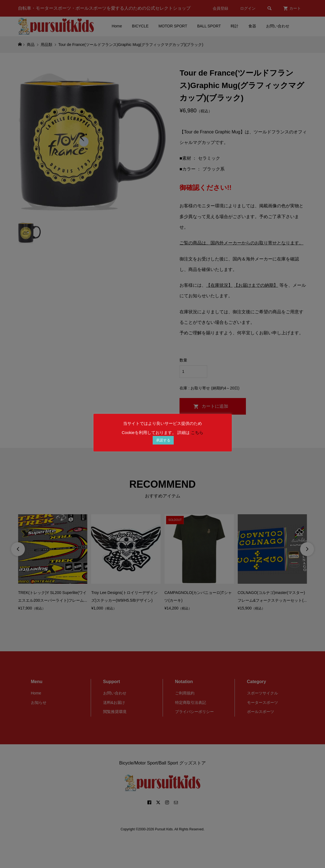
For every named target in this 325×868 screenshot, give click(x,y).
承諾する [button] (163, 440)
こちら (197, 432)
